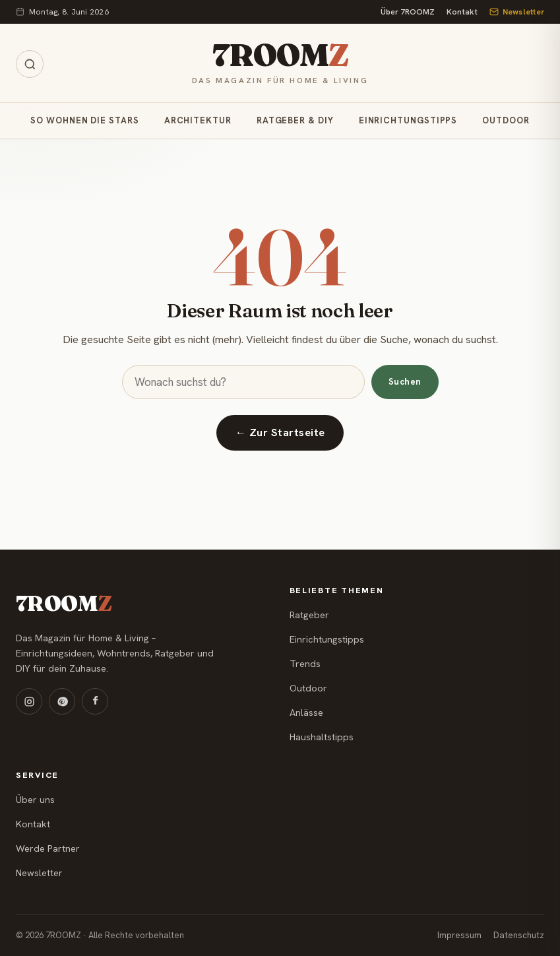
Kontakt (462, 12)
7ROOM (280, 55)
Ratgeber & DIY (295, 120)
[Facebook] (95, 701)
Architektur (198, 120)
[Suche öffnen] (30, 64)
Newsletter (517, 12)
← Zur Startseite (280, 432)
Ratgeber (309, 615)
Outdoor (506, 120)
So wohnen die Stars (84, 120)
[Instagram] (29, 701)
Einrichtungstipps (408, 120)
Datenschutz (519, 935)
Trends (305, 664)
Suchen (405, 382)
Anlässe (306, 713)
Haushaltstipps (322, 737)
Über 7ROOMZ (408, 12)
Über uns (35, 800)
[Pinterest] (62, 701)
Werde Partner (48, 848)
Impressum (459, 935)
